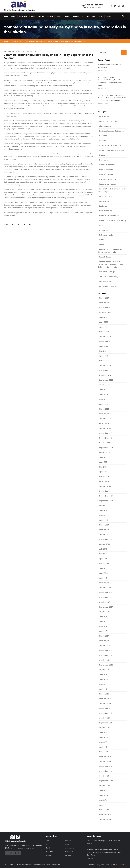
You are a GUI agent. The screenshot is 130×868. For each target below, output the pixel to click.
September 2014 (106, 781)
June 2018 (103, 573)
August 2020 (105, 506)
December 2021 (106, 433)
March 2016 (104, 694)
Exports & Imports (107, 165)
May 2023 (103, 399)
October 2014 (105, 776)
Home (6, 16)
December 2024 (106, 341)
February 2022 (105, 424)
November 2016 (106, 655)
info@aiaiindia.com (94, 8)
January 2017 (105, 646)
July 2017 (103, 617)
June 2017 (103, 621)
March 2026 (104, 298)
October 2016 (105, 660)
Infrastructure (105, 196)
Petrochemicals (106, 235)
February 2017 (105, 641)
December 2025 (106, 308)
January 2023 (105, 419)
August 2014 (105, 786)
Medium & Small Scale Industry (113, 220)
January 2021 (105, 486)
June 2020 (104, 510)
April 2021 (103, 472)
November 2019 (106, 539)
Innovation (104, 201)
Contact (109, 16)
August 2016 (105, 670)
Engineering (104, 160)
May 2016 (103, 684)
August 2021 (104, 452)
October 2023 (105, 375)
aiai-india (33, 51)
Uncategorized (106, 281)
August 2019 (105, 544)
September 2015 (106, 723)
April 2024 (104, 356)
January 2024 (105, 366)
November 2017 (106, 597)
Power (102, 245)
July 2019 (103, 549)
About (14, 16)
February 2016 (105, 699)
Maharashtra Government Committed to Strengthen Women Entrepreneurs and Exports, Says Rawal (111, 81)
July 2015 (103, 733)
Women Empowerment (109, 286)
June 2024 (104, 346)
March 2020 (104, 525)
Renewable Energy (107, 272)
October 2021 (105, 443)
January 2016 (105, 704)
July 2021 (103, 457)
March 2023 (104, 409)
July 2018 (103, 568)
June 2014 (104, 795)
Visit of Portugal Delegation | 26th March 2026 (110, 66)
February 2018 (105, 583)
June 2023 (104, 395)
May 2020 (103, 515)
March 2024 (104, 361)
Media (101, 16)
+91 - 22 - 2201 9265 (95, 5)
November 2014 (106, 771)
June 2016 (103, 679)
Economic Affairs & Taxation (112, 150)
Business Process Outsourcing (112, 131)
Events (32, 16)
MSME (68, 16)
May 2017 (103, 626)
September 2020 (106, 501)
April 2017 (103, 631)
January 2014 (105, 819)
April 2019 (103, 559)
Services (49, 848)
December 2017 (106, 593)
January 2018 (105, 588)
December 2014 (106, 766)
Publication (91, 16)
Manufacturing (106, 211)
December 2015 (106, 708)
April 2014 (103, 805)
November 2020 (106, 496)
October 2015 (105, 718)
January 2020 (105, 535)
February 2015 (105, 757)
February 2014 (105, 815)
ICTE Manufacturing (108, 179)
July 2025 (103, 317)
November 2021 (106, 438)
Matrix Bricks (120, 865)
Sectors (59, 16)
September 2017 (106, 607)
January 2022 (105, 428)
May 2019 (103, 554)
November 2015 (106, 713)
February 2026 (105, 303)
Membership (78, 16)
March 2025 (104, 332)
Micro (102, 225)
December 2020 (106, 491)
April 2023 (103, 404)
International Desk (45, 16)
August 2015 (105, 728)
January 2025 (105, 337)
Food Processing (106, 170)
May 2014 (103, 800)
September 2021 (106, 448)
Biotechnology (105, 126)
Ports (102, 240)
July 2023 (103, 390)
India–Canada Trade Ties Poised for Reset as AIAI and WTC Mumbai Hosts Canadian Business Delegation (112, 98)
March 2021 (104, 477)
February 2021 (105, 481)
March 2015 (104, 752)
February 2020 (105, 530)
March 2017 (104, 636)
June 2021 (103, 462)
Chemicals (104, 136)
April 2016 (103, 689)
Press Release (9, 51)
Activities (23, 16)
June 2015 (103, 737)
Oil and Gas (104, 230)
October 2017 (105, 602)
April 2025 (103, 327)
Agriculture (104, 116)
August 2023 (105, 385)
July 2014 (103, 790)
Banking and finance (108, 121)
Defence (103, 141)
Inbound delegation (108, 184)
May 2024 (103, 351)
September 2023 (106, 380)
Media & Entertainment (109, 216)
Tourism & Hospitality (109, 277)
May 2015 (103, 742)
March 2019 (104, 564)
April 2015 (103, 747)
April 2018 (103, 578)
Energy (102, 155)
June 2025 (104, 322)
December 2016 (106, 650)
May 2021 (103, 467)
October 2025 (105, 312)
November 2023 (106, 370)
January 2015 (105, 762)
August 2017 (104, 612)
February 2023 (105, 414)
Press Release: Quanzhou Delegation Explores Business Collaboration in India (110, 264)
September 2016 (106, 665)
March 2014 (104, 810)
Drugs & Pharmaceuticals (110, 145)
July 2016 (103, 675)
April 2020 (103, 520)
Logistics (103, 206)
